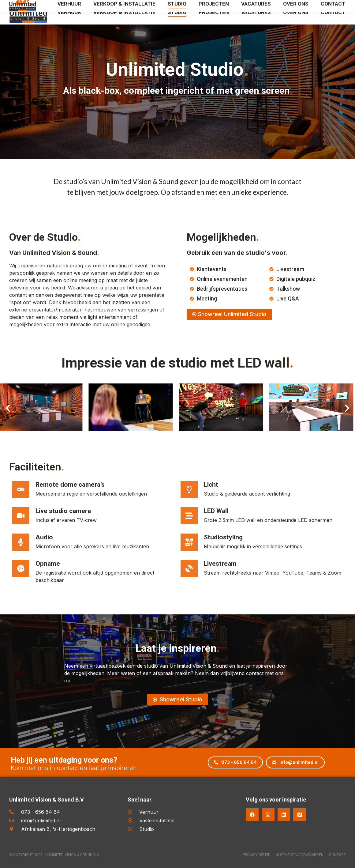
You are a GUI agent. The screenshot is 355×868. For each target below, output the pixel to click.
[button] (8, 408)
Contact (337, 855)
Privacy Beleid (249, 855)
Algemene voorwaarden (296, 855)
